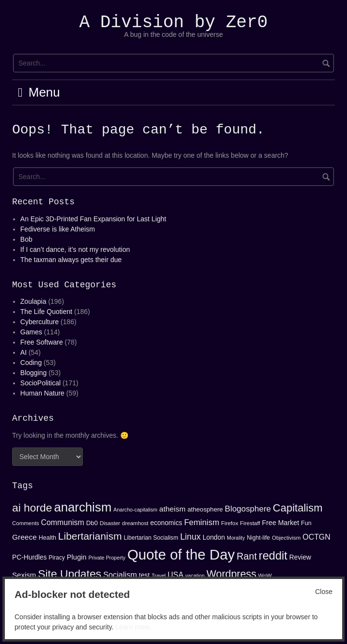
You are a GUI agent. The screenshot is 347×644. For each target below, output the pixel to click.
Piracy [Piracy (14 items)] (57, 558)
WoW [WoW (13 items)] (265, 576)
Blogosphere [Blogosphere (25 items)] (248, 509)
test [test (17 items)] (144, 575)
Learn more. (134, 627)
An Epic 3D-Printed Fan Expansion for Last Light (93, 219)
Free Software (42, 342)
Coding (31, 363)
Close (324, 592)
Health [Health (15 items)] (47, 538)
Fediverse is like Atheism (58, 229)
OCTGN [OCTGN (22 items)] (316, 537)
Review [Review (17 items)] (300, 557)
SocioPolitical (40, 383)
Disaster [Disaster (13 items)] (110, 523)
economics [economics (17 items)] (166, 523)
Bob (26, 239)
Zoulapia (33, 301)
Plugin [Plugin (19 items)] (77, 557)
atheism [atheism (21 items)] (173, 509)
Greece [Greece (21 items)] (24, 537)
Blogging (34, 373)
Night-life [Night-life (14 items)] (258, 538)
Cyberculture (39, 322)
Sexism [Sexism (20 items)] (24, 575)
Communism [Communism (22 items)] (63, 522)
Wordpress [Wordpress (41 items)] (231, 574)
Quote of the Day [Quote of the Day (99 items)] (181, 554)
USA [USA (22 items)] (176, 575)
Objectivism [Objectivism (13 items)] (286, 538)
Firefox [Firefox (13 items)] (229, 523)
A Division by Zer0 (174, 23)
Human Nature (42, 393)
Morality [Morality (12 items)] (236, 538)
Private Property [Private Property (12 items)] (107, 558)
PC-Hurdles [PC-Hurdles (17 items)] (29, 557)
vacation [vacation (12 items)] (195, 576)
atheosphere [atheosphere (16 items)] (205, 509)
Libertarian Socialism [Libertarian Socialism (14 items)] (151, 538)
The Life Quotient (46, 312)
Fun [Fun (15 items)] (306, 523)
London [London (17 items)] (214, 537)
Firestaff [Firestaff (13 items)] (250, 523)
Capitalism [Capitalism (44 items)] (298, 508)
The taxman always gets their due (71, 260)
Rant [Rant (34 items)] (247, 556)
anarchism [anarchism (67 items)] (83, 507)
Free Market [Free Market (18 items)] (281, 523)
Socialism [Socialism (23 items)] (120, 575)
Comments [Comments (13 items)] (26, 523)
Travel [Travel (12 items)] (159, 576)
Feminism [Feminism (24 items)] (202, 522)
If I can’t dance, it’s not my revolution (75, 249)
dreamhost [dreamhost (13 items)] (135, 523)
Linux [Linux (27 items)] (191, 537)
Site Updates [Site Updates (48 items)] (70, 574)
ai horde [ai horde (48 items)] (32, 508)
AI (24, 352)
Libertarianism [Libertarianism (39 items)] (90, 536)
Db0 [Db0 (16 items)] (92, 523)
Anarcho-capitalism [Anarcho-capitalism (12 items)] (135, 510)
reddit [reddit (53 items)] (273, 556)
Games (31, 332)
